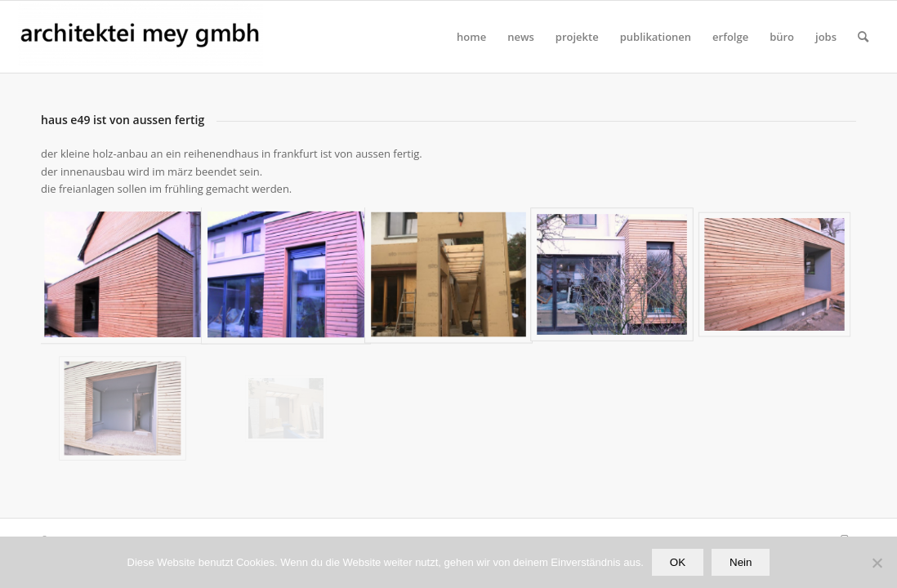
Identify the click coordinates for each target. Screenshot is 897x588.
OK (678, 562)
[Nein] (877, 563)
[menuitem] (471, 37)
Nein (741, 562)
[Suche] (863, 37)
